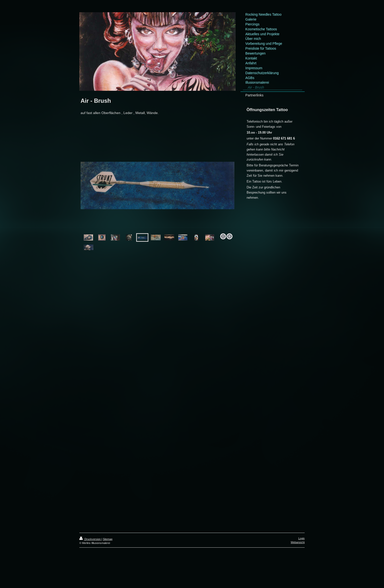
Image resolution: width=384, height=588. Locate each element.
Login (301, 538)
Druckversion (90, 539)
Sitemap (108, 539)
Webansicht (298, 542)
